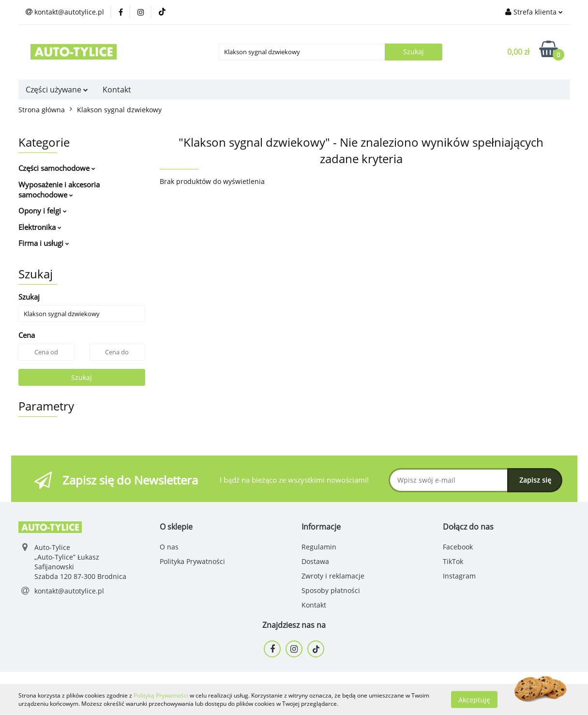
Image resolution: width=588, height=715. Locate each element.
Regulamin (319, 547)
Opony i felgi (43, 211)
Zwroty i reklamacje (333, 576)
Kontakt (117, 90)
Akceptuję (474, 699)
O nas (169, 547)
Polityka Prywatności (192, 561)
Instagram (459, 576)
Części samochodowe (57, 168)
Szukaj (82, 377)
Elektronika (40, 227)
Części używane (57, 90)
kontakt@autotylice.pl (69, 591)
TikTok (453, 561)
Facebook (458, 547)
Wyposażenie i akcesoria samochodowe (59, 190)
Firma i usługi (44, 243)
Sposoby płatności (331, 590)
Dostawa (315, 561)
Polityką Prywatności (161, 695)
